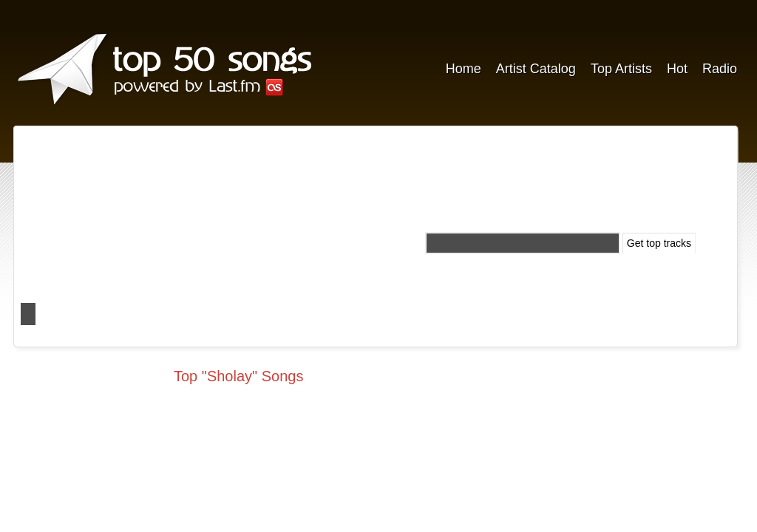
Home (464, 69)
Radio (720, 69)
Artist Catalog (536, 69)
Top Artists (621, 69)
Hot (677, 69)
